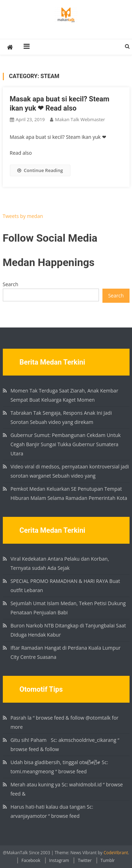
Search (11, 284)
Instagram (59, 860)
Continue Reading (40, 170)
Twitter (85, 860)
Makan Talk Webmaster (80, 119)
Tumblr (108, 860)
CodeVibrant (116, 853)
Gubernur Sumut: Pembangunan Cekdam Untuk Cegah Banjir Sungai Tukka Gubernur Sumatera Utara (66, 444)
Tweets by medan (23, 216)
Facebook (31, 860)
